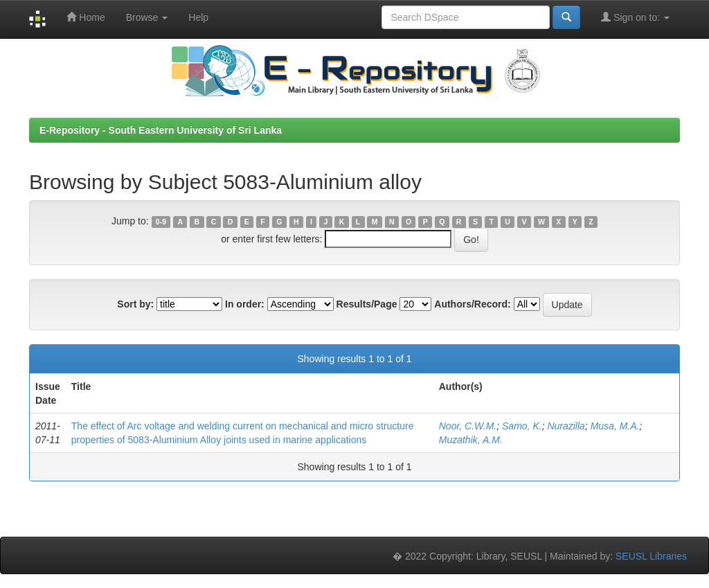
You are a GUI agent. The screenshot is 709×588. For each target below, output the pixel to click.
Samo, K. (522, 426)
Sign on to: (635, 17)
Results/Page (367, 304)
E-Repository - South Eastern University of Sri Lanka (161, 130)
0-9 (161, 222)
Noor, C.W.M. (468, 426)
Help (198, 17)
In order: (245, 304)
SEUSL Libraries (651, 556)
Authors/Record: (472, 304)
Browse (147, 17)
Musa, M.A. (615, 426)
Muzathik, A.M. (471, 440)
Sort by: (135, 304)
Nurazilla (566, 426)
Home (86, 17)
